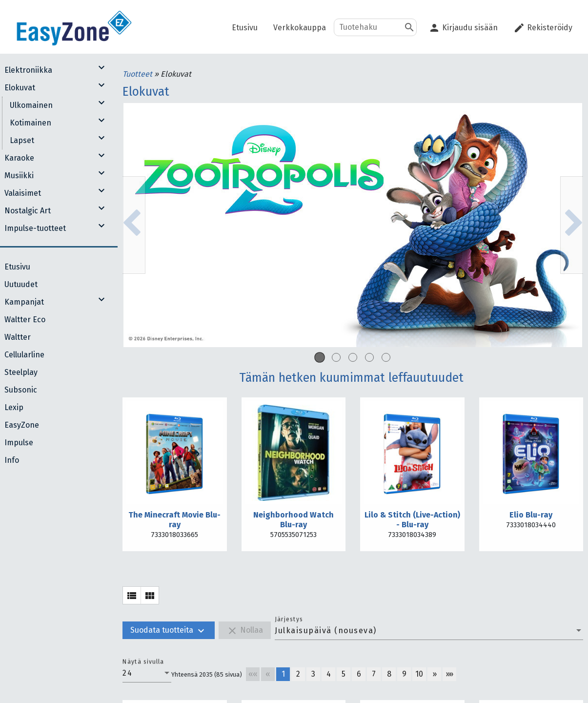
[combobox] (429, 631)
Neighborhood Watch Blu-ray (294, 520)
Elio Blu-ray (531, 515)
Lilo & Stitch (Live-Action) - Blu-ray (412, 520)
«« (253, 674)
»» (449, 674)
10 (419, 674)
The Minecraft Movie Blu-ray (174, 520)
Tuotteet (138, 74)
